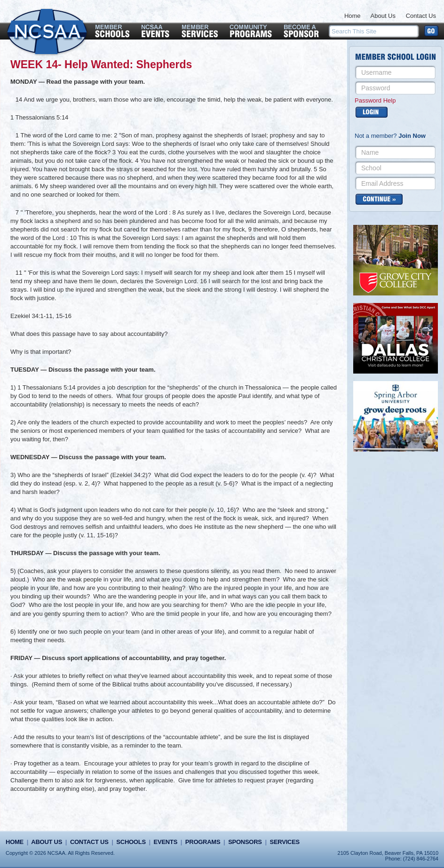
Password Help (375, 100)
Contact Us (421, 16)
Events (166, 842)
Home (353, 16)
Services (285, 842)
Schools (131, 842)
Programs (203, 842)
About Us (383, 16)
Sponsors (245, 842)
